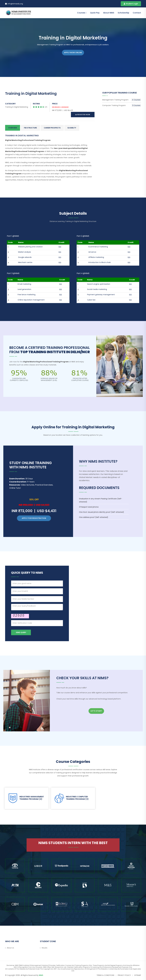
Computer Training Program (122, 105)
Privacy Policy (124, 975)
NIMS (41, 975)
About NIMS (109, 13)
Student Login (131, 4)
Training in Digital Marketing (17, 107)
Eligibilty (72, 128)
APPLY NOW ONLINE (73, 53)
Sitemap (138, 975)
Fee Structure (30, 128)
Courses (81, 13)
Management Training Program (122, 100)
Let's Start (96, 711)
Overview (13, 128)
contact (137, 13)
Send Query (21, 632)
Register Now (83, 115)
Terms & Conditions (105, 975)
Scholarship (123, 13)
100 (60, 247)
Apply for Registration (34, 518)
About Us (10, 948)
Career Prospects (52, 128)
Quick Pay (95, 13)
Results (45, 948)
